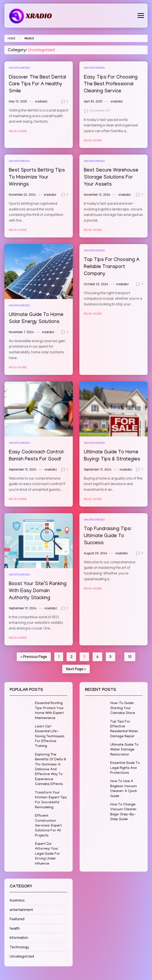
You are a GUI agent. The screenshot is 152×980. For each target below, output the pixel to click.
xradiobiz (41, 101)
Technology (19, 947)
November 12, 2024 (97, 195)
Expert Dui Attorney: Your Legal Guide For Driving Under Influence (48, 854)
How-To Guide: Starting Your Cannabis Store (123, 708)
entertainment (21, 910)
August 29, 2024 (96, 553)
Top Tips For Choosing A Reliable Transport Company (112, 267)
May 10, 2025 (18, 101)
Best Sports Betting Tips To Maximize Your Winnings (37, 178)
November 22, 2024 (22, 195)
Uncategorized (19, 68)
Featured (17, 919)
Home (12, 38)
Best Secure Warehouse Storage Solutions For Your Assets (111, 178)
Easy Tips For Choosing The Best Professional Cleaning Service (111, 85)
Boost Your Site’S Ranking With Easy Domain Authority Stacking (38, 591)
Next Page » (76, 669)
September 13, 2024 (23, 469)
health (15, 928)
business (17, 900)
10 (130, 657)
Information (19, 938)
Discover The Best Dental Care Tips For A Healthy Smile (37, 85)
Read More (18, 131)
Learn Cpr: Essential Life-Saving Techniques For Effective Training (50, 737)
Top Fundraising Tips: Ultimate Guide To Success (108, 536)
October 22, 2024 (96, 284)
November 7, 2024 (21, 332)
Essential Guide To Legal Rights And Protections (125, 768)
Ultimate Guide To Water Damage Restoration (124, 750)
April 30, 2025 (93, 101)
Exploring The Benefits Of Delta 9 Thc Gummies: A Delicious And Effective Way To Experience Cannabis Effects (50, 770)
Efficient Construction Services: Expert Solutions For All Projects (48, 826)
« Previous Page (34, 657)
